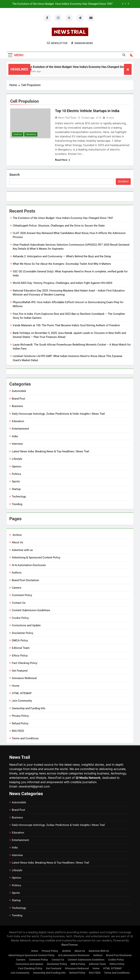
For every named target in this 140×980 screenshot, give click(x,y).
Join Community (22, 701)
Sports (16, 481)
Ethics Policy (20, 656)
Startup (18, 134)
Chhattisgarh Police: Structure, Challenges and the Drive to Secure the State (59, 226)
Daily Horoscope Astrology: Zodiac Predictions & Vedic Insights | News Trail (58, 414)
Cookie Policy (20, 618)
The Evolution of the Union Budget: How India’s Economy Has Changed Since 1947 (62, 4)
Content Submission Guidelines (31, 610)
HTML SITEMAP (22, 693)
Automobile (19, 391)
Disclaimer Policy (23, 633)
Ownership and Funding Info (29, 708)
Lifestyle (17, 459)
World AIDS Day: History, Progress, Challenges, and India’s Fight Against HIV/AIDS (63, 283)
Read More (63, 160)
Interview (17, 444)
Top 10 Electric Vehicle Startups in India (87, 111)
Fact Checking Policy (25, 663)
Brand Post (19, 399)
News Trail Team (67, 118)
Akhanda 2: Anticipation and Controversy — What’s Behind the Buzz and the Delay (62, 256)
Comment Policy (22, 595)
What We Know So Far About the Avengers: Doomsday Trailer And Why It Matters (62, 264)
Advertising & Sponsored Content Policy (36, 558)
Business (17, 406)
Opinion (16, 467)
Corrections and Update (26, 625)
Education (18, 421)
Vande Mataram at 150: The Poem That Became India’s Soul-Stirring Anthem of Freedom (66, 325)
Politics (16, 474)
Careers (17, 588)
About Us (17, 542)
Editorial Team (21, 648)
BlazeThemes (70, 945)
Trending (31, 134)
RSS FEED (18, 731)
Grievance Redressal (24, 678)
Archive (17, 535)
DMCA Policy (20, 640)
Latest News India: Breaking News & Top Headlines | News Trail (50, 451)
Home (16, 686)
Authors (17, 573)
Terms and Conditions (25, 738)
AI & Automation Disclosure (29, 565)
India (15, 436)
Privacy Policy (20, 716)
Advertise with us (22, 550)
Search (14, 175)
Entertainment (20, 429)
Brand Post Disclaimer (25, 580)
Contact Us (19, 603)
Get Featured (20, 671)
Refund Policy (20, 723)
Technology (19, 497)
